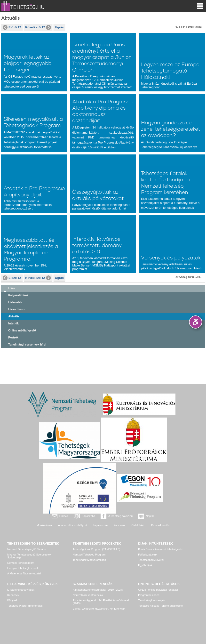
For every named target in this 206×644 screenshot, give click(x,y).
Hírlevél (64, 516)
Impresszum (100, 525)
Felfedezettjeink (148, 555)
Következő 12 (38, 27)
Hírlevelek (15, 302)
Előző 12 (12, 27)
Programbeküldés (149, 595)
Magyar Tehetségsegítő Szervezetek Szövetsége (29, 556)
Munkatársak (44, 525)
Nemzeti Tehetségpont (21, 563)
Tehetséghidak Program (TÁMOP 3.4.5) (96, 549)
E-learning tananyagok (21, 590)
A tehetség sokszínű (120, 516)
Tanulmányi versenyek (152, 600)
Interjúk (13, 323)
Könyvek (12, 600)
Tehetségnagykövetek (151, 560)
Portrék (13, 338)
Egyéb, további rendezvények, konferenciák (99, 609)
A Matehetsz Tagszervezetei (24, 573)
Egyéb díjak (145, 565)
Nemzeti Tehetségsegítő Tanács (26, 549)
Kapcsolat (120, 525)
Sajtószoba (88, 516)
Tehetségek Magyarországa (89, 560)
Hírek (12, 288)
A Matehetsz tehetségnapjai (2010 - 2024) (98, 590)
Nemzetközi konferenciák (88, 595)
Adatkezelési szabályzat (72, 525)
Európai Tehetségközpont (23, 568)
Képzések (13, 595)
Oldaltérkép (138, 525)
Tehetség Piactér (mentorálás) (25, 606)
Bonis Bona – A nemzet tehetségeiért (160, 549)
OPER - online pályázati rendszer (158, 590)
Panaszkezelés (160, 525)
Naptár (150, 516)
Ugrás (59, 27)
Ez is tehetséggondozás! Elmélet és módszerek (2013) (101, 602)
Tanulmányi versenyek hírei (27, 345)
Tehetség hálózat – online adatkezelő (160, 606)
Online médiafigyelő (22, 330)
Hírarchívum (17, 309)
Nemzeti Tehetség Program (89, 555)
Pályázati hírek (18, 295)
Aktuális (14, 316)
